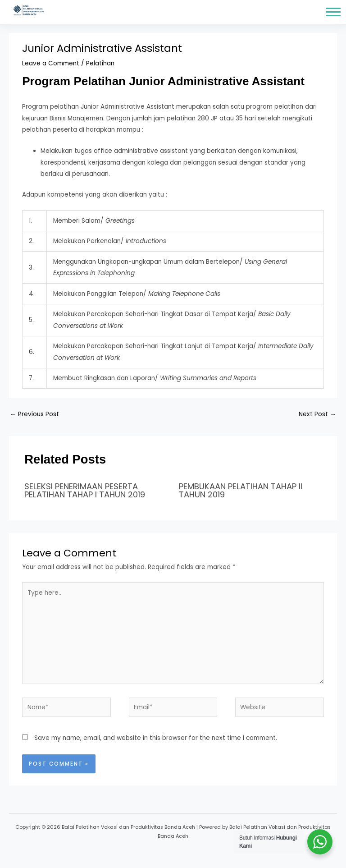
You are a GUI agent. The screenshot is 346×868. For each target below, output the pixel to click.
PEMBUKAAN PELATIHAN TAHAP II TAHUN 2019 (241, 490)
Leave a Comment (51, 63)
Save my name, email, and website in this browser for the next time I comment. (156, 738)
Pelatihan (100, 63)
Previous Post (34, 414)
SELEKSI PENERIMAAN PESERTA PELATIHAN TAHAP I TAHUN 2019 (85, 490)
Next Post (317, 414)
